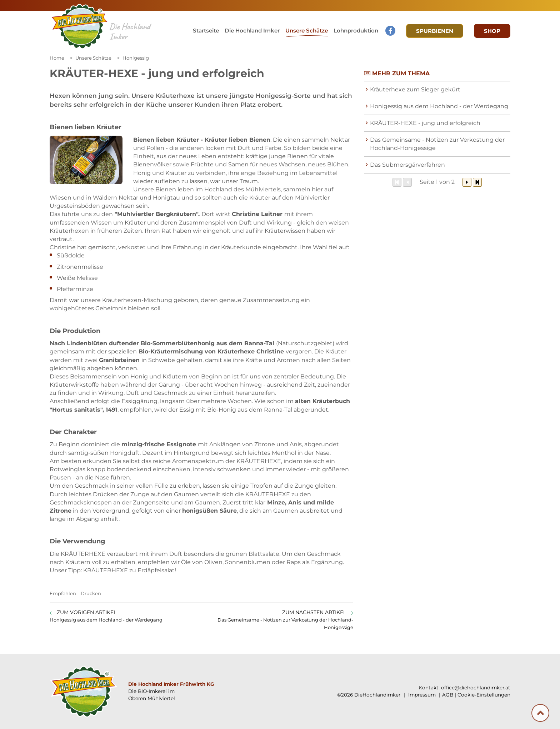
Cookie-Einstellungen (484, 695)
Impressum (421, 695)
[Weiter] (467, 182)
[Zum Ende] (477, 182)
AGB (448, 695)
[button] (307, 31)
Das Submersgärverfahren (407, 165)
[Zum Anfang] (397, 182)
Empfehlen (63, 593)
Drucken (91, 593)
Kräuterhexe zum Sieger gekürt (415, 89)
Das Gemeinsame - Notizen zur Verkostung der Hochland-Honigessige (437, 144)
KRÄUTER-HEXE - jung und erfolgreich (425, 123)
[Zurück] (407, 182)
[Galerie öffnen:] (86, 160)
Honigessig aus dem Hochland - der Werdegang (439, 106)
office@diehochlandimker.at (476, 688)
